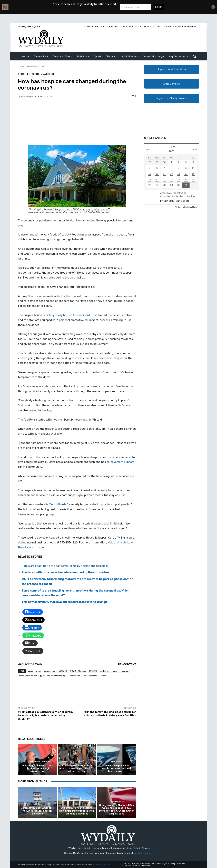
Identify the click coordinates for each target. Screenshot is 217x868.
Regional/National (42, 74)
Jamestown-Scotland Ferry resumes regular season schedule (37, 811)
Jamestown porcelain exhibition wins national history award (117, 769)
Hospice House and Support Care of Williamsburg (42, 676)
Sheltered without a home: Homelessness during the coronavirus (65, 572)
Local (42, 66)
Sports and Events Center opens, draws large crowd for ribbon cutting (77, 769)
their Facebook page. (31, 547)
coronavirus (50, 671)
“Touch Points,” (58, 504)
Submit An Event (156, 138)
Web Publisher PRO (101, 865)
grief (115, 671)
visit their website (119, 543)
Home (21, 66)
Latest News (32, 66)
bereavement (34, 671)
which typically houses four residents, (68, 315)
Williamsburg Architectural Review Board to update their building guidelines (77, 811)
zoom (103, 676)
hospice (125, 671)
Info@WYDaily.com (143, 853)
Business (116, 801)
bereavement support (120, 462)
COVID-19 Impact (78, 671)
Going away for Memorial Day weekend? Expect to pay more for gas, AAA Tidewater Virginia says (117, 810)
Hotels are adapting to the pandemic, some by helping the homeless (65, 566)
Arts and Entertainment (37, 762)
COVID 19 (63, 671)
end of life (105, 671)
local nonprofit (90, 676)
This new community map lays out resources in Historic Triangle (65, 602)
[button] (194, 56)
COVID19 (93, 671)
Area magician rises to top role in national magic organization (37, 769)
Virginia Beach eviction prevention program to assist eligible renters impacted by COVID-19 (45, 715)
